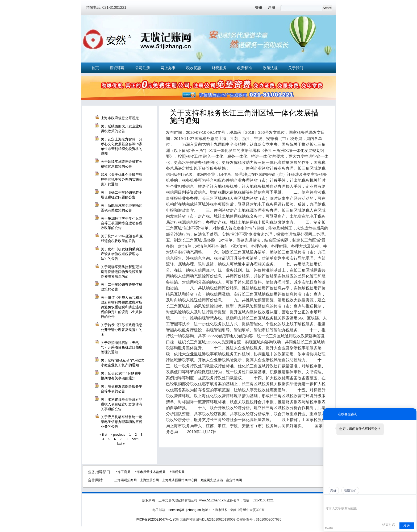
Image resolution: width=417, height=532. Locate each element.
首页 (95, 68)
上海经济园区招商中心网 (180, 480)
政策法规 (270, 68)
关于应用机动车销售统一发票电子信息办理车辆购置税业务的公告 (122, 422)
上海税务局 (177, 472)
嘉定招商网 (234, 480)
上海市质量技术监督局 (149, 472)
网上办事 (168, 68)
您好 (333, 491)
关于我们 (296, 68)
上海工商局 (122, 472)
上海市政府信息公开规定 (120, 118)
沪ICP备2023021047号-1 (154, 519)
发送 (407, 526)
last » (121, 444)
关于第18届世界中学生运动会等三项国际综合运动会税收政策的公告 (122, 223)
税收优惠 (194, 68)
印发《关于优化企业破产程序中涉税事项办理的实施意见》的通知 (122, 179)
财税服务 (219, 68)
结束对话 (389, 525)
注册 (272, 7)
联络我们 (350, 491)
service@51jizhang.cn (185, 510)
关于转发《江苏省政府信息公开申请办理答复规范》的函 (122, 330)
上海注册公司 (149, 480)
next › (136, 439)
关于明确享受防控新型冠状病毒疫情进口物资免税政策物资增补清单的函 (122, 272)
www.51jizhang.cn (212, 500)
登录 (259, 7)
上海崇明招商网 (126, 480)
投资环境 (117, 68)
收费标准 (245, 68)
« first (103, 435)
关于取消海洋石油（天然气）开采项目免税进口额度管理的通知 (122, 348)
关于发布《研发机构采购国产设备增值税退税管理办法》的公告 (122, 254)
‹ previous (118, 435)
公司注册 (143, 68)
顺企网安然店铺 (212, 480)
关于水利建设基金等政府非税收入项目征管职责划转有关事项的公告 (122, 404)
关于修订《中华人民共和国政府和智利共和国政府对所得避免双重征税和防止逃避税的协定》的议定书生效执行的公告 (122, 307)
